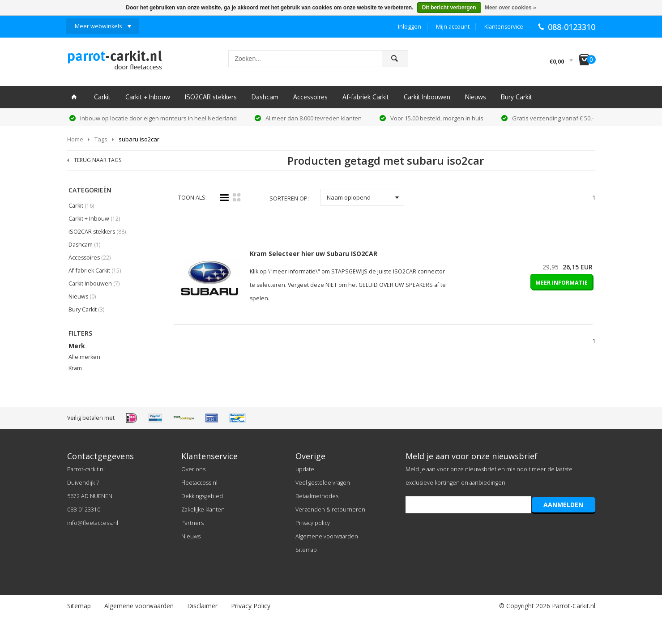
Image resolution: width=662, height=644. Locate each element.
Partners (192, 523)
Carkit (102, 97)
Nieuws (476, 97)
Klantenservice (504, 27)
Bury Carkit (517, 97)
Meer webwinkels (98, 26)
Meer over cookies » (510, 8)
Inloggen (410, 27)
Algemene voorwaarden (327, 536)
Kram (75, 368)
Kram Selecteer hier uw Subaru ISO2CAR (314, 254)
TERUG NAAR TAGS (98, 160)
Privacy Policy (251, 606)
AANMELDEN (563, 505)
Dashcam (265, 97)
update (305, 469)
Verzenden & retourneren (330, 510)
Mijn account (453, 27)
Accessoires (310, 97)
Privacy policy (313, 523)
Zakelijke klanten (203, 510)
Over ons (193, 469)
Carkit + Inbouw (148, 97)
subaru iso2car (139, 139)
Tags (101, 139)
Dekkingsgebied (202, 496)
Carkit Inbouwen (427, 97)
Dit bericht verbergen (449, 8)
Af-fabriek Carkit (366, 97)
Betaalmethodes (317, 496)
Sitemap (306, 550)
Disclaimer (202, 606)
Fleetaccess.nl (199, 483)
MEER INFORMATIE (562, 283)
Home (75, 139)
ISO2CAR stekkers (211, 97)
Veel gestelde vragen (323, 483)
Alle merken (84, 357)
